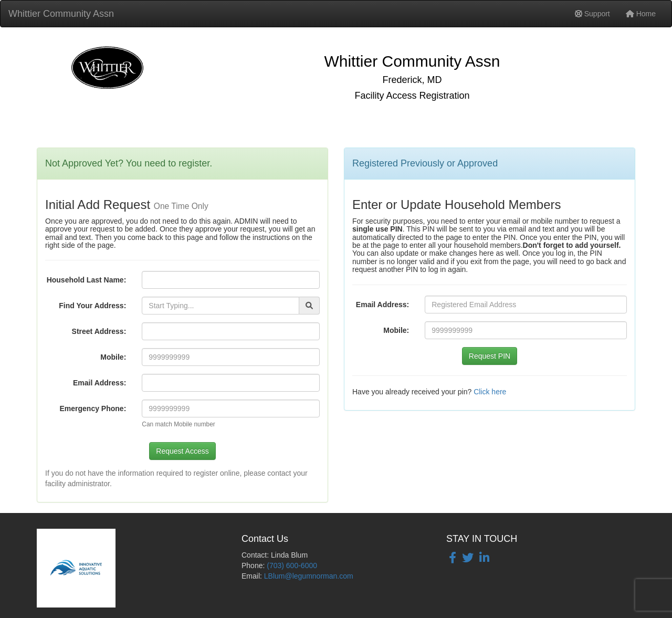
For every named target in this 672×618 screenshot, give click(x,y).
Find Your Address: (92, 306)
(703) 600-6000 (292, 565)
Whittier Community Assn (61, 14)
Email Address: (99, 383)
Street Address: (99, 331)
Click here (490, 392)
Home (641, 14)
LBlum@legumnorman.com (309, 576)
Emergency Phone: (93, 408)
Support (592, 14)
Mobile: (113, 357)
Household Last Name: (87, 280)
